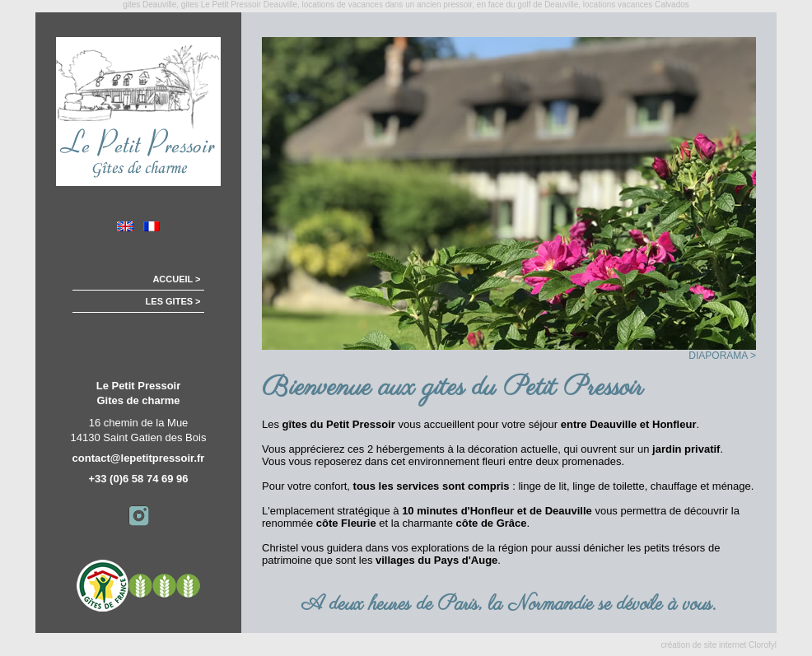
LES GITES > (183, 301)
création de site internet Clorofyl (719, 645)
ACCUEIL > (187, 279)
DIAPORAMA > (722, 356)
